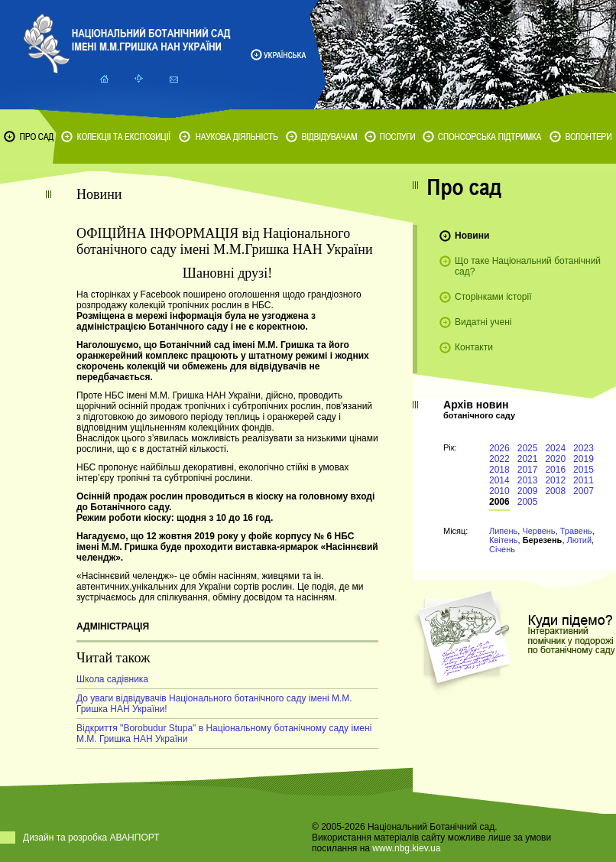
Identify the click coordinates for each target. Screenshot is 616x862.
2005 (528, 502)
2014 (499, 480)
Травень (576, 531)
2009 (528, 491)
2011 (584, 480)
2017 (528, 470)
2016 (555, 470)
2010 (499, 491)
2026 (499, 448)
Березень (543, 540)
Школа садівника (112, 679)
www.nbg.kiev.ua (406, 848)
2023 (584, 448)
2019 (584, 459)
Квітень (504, 540)
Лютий (580, 540)
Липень (503, 531)
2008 (555, 491)
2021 (528, 459)
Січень (502, 549)
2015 (584, 470)
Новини (472, 236)
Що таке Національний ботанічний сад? (528, 266)
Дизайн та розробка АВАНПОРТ (91, 838)
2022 (499, 459)
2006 (499, 502)
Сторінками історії (493, 297)
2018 (499, 470)
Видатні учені (483, 322)
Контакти (474, 347)
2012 (555, 480)
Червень (538, 531)
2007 (584, 491)
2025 (528, 448)
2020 (555, 459)
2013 (528, 480)
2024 (555, 448)
